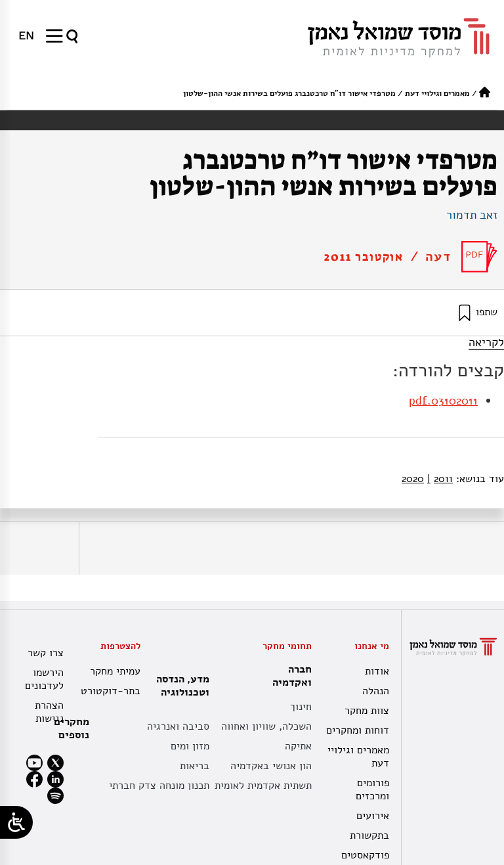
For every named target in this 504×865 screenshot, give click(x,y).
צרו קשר (46, 653)
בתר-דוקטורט (112, 691)
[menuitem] (26, 35)
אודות (377, 671)
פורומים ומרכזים (372, 789)
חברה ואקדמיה (289, 676)
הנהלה (376, 691)
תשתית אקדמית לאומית (263, 786)
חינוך (301, 707)
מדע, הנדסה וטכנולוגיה (179, 686)
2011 (440, 479)
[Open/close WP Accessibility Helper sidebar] (16, 822)
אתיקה (298, 746)
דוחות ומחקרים (358, 730)
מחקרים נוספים (72, 728)
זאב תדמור (472, 215)
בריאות (195, 766)
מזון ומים (190, 746)
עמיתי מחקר (115, 671)
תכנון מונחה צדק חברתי (159, 786)
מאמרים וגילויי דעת (437, 93)
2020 (413, 479)
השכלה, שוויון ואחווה (266, 726)
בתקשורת (369, 835)
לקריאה (486, 342)
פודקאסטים (365, 855)
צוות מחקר (367, 711)
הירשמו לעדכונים (44, 679)
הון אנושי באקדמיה (271, 766)
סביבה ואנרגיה (178, 726)
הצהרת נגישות (49, 712)
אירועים (373, 816)
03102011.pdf (443, 401)
